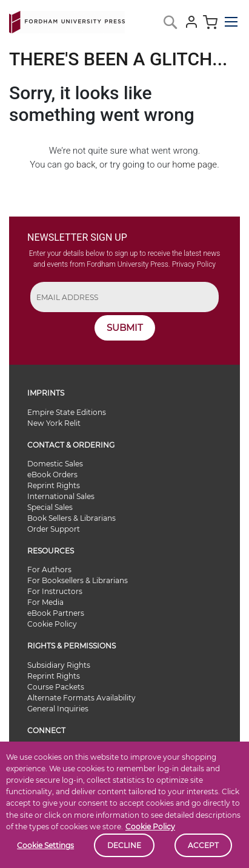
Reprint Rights (54, 485)
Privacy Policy (194, 264)
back (86, 165)
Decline (124, 845)
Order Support (54, 529)
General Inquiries (58, 709)
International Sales (61, 496)
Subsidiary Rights (59, 665)
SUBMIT (125, 328)
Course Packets (56, 687)
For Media (45, 602)
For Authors (49, 569)
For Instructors (55, 591)
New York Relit (54, 423)
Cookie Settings (45, 845)
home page (194, 165)
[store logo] (67, 20)
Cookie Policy (150, 827)
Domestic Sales (55, 464)
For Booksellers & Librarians (78, 580)
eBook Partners (56, 613)
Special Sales (50, 507)
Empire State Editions (67, 412)
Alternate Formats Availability (81, 698)
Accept (203, 845)
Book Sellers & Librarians (71, 518)
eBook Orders (52, 475)
